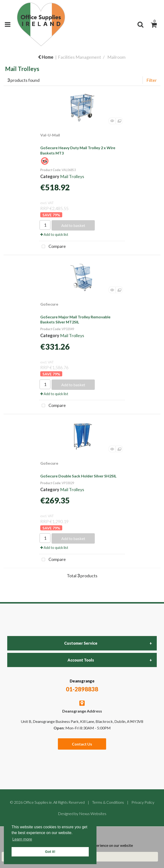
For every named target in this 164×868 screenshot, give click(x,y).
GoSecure (49, 304)
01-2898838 (82, 689)
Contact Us (82, 744)
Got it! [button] (50, 852)
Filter (152, 80)
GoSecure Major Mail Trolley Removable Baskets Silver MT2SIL (75, 319)
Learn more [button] (22, 839)
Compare (52, 247)
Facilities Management (79, 57)
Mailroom (116, 57)
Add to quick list (54, 235)
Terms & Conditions (108, 802)
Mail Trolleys (72, 176)
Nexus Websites (93, 813)
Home (46, 57)
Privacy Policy (143, 802)
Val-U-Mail (50, 135)
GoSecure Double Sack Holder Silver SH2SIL (78, 476)
